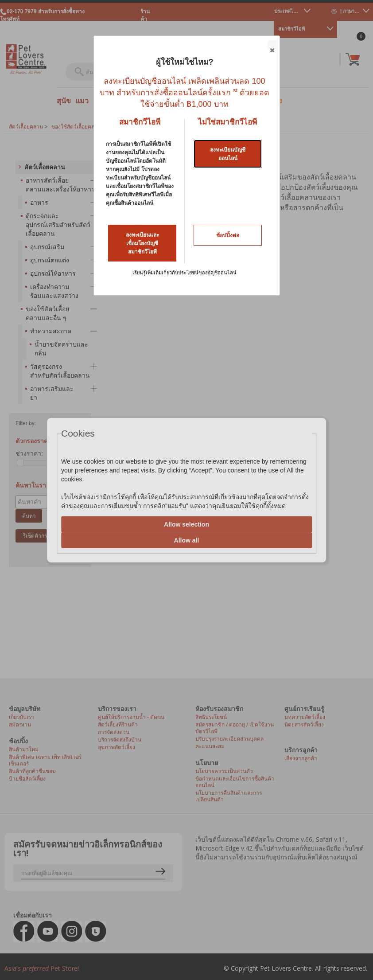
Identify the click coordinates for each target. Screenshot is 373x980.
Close (272, 45)
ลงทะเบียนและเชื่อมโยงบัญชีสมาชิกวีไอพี (142, 243)
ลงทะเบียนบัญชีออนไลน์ (228, 154)
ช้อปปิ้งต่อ (228, 235)
